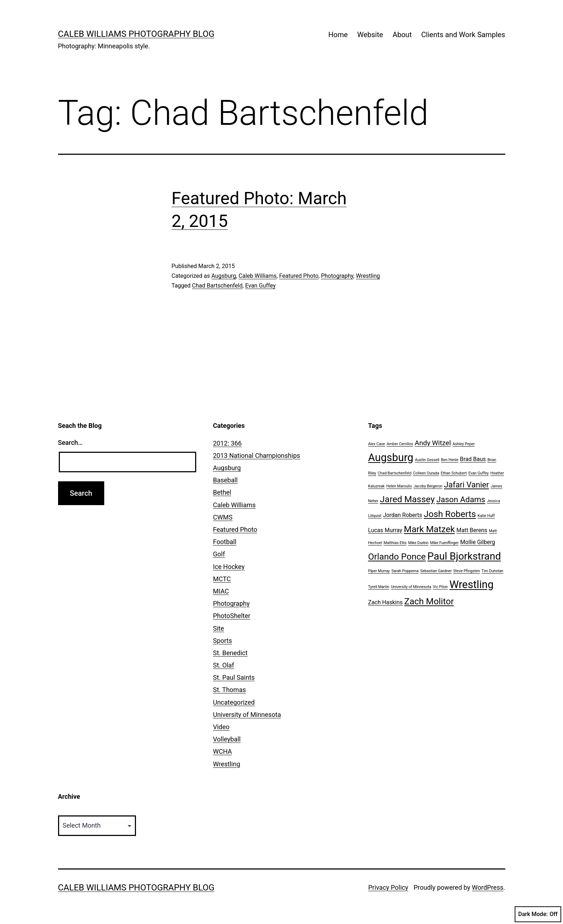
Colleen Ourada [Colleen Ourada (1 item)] (426, 473)
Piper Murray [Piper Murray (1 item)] (379, 571)
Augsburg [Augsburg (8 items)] (391, 457)
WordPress (487, 887)
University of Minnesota (247, 715)
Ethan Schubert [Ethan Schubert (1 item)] (454, 473)
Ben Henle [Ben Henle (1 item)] (450, 460)
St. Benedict (230, 653)
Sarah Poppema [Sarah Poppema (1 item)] (405, 571)
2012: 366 (228, 443)
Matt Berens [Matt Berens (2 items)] (472, 530)
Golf (219, 554)
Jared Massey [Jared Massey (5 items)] (407, 499)
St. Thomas (230, 690)
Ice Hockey (229, 567)
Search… (71, 443)
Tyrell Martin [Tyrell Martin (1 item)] (379, 587)
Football (225, 542)
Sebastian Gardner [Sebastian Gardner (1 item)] (436, 571)
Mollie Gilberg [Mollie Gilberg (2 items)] (478, 542)
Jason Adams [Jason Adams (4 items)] (461, 499)
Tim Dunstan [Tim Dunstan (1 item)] (492, 571)
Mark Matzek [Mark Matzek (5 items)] (429, 529)
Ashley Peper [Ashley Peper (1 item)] (464, 444)
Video (221, 727)
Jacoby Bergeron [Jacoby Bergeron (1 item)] (428, 486)
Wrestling (368, 276)
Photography (337, 276)
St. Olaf (224, 665)
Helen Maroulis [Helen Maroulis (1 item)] (399, 486)
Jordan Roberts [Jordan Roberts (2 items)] (403, 515)
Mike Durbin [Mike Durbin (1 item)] (418, 543)
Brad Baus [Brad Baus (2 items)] (473, 459)
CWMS (223, 517)
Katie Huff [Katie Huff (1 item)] (486, 516)
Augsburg (224, 276)
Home (338, 35)
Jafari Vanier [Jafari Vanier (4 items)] (467, 485)
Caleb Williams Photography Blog (136, 34)
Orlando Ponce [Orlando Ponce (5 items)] (397, 557)
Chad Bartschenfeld (217, 286)
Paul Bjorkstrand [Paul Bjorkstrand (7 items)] (464, 556)
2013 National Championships (257, 456)
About (402, 35)
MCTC (222, 579)
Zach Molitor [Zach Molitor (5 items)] (429, 601)
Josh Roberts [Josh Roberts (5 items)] (450, 514)
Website (370, 35)
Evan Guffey (261, 286)
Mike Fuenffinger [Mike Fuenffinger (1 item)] (445, 543)
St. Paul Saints (234, 677)
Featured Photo (299, 276)
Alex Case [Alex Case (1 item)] (377, 444)
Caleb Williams (258, 276)
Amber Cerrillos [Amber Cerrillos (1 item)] (400, 444)
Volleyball (227, 739)
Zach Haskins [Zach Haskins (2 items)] (386, 602)
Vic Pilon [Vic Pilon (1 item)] (440, 587)
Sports (223, 641)
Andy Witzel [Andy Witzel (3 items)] (433, 443)
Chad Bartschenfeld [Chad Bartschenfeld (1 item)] (394, 473)
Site (219, 628)
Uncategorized (234, 702)
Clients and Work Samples (463, 35)
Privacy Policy (388, 887)
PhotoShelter (232, 616)
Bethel (222, 492)
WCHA (223, 751)
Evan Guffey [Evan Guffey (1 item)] (479, 473)
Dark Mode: (538, 914)
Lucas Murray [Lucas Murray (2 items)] (385, 530)
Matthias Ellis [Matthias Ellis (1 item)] (395, 543)
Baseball (226, 480)
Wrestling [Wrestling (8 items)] (472, 584)
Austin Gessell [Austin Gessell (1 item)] (427, 460)
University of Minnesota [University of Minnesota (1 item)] (411, 587)
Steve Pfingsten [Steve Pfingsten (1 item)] (467, 571)
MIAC (221, 591)
